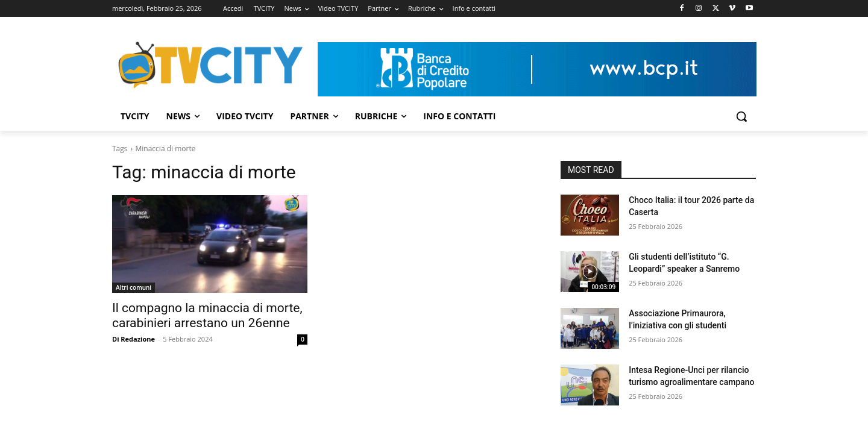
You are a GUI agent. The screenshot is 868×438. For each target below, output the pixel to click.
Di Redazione (134, 339)
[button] (741, 116)
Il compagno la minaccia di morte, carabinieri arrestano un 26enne (207, 315)
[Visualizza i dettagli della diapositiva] (537, 69)
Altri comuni (134, 287)
